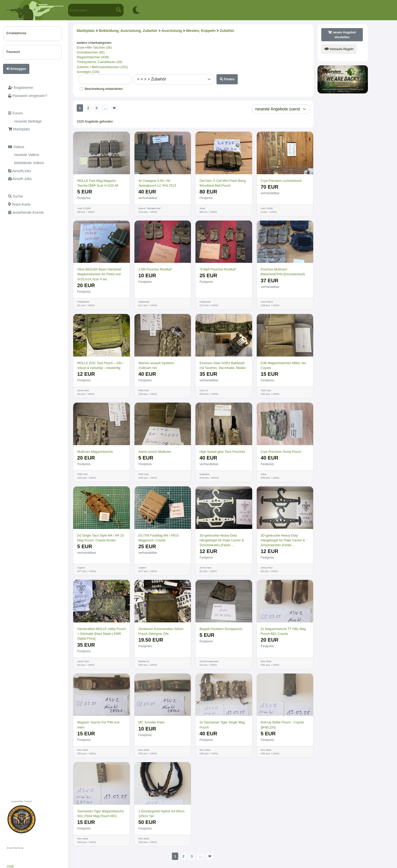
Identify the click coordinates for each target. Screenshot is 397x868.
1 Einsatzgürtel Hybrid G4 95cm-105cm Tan (162, 814)
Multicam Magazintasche (95, 452)
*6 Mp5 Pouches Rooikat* (218, 269)
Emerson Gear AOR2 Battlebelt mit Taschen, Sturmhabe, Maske (223, 365)
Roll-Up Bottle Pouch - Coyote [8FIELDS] (282, 725)
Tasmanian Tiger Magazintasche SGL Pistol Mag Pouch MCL (101, 814)
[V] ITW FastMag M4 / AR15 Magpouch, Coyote (159, 538)
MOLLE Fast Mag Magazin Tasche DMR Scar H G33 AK (98, 183)
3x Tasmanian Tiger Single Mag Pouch (222, 725)
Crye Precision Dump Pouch (281, 452)
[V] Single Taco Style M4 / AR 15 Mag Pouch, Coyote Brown (101, 538)
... (105, 108)
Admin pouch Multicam (155, 452)
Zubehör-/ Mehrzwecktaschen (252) (102, 67)
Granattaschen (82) (91, 52)
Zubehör (227, 31)
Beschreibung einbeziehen (104, 89)
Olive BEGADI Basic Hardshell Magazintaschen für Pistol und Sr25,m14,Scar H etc (99, 274)
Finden (227, 79)
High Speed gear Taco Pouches (222, 452)
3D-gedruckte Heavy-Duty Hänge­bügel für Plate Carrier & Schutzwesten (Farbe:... (222, 540)
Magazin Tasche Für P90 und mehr (98, 725)
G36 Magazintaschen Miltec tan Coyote (283, 365)
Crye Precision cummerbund (281, 181)
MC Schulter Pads (152, 722)
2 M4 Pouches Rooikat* (155, 269)
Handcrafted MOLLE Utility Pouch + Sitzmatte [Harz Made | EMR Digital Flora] (101, 634)
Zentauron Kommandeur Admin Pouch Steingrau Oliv (161, 631)
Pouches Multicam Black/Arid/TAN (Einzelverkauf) (283, 272)
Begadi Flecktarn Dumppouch (221, 629)
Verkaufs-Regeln (339, 49)
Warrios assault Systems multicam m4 (156, 365)
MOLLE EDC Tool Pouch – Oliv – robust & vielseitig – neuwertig (101, 365)
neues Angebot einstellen (342, 35)
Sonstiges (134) (88, 72)
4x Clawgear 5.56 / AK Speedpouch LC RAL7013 (157, 183)
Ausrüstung (172, 31)
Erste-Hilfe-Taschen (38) (94, 47)
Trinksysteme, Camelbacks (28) (99, 62)
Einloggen (16, 69)
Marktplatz (86, 31)
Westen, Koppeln (201, 31)
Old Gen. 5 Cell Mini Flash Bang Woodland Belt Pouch (223, 183)
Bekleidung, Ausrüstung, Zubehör (128, 31)
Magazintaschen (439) (93, 57)
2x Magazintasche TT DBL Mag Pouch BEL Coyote (283, 631)
